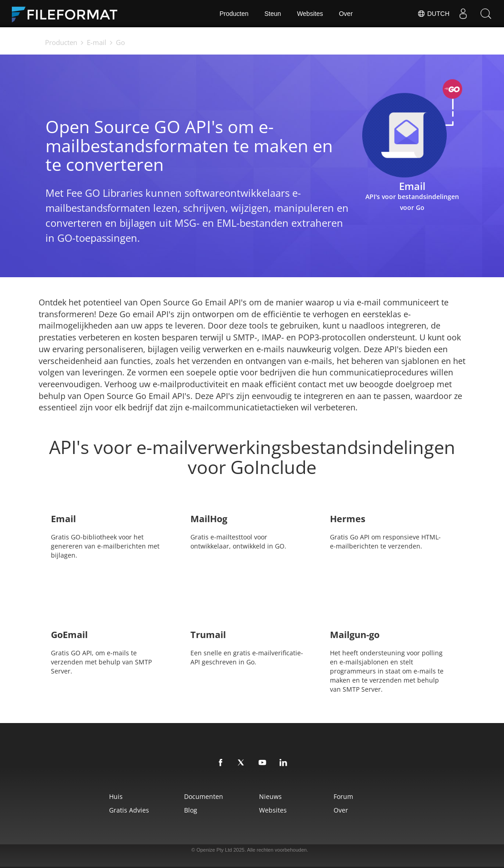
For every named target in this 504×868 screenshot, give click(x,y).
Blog (191, 810)
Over (346, 14)
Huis (116, 796)
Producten (234, 14)
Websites (310, 14)
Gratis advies (129, 810)
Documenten (204, 796)
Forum (343, 796)
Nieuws (270, 796)
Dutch (433, 14)
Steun (273, 14)
